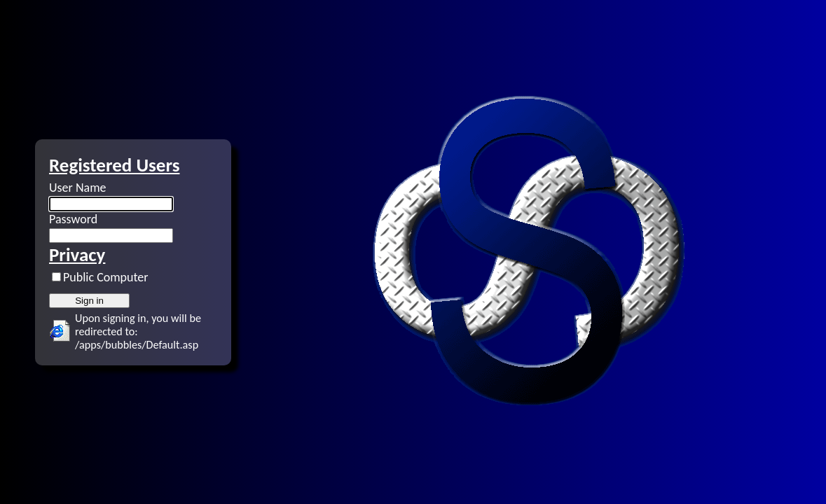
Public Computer (106, 277)
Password (73, 219)
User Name (77, 188)
